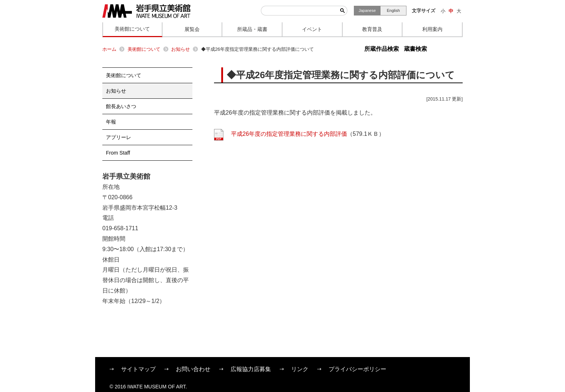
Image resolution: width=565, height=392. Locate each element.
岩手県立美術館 (146, 11)
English (393, 10)
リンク (300, 369)
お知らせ (181, 49)
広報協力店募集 (251, 369)
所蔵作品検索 (382, 49)
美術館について (144, 49)
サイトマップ (138, 369)
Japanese (367, 10)
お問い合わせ (193, 369)
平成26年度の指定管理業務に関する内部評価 (289, 134)
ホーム (109, 49)
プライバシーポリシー (357, 369)
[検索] (299, 11)
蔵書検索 (415, 49)
